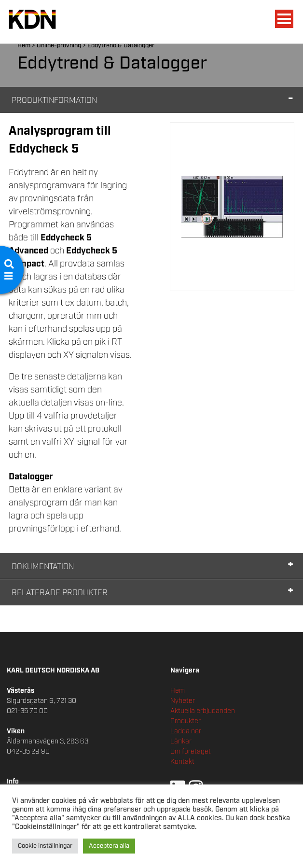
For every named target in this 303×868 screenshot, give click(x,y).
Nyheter (183, 701)
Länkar (181, 742)
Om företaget (191, 752)
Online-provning (59, 46)
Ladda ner (186, 731)
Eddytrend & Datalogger (121, 46)
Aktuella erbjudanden (203, 711)
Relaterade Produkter (60, 593)
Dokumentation (43, 567)
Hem (24, 46)
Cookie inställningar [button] (45, 846)
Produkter (186, 721)
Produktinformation (54, 101)
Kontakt (182, 762)
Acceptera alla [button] (109, 846)
